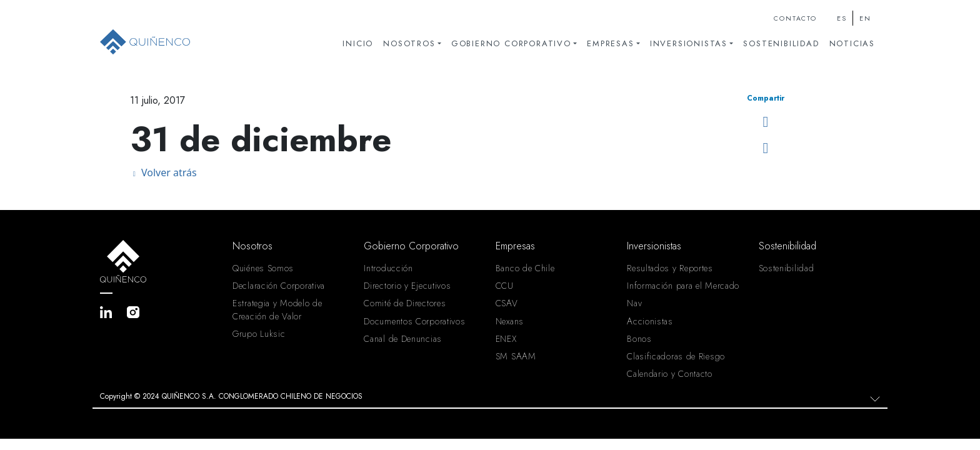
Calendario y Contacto (670, 374)
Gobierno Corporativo (511, 43)
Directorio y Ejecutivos (407, 286)
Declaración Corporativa (279, 286)
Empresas (610, 43)
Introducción (388, 268)
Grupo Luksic (259, 334)
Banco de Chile (525, 268)
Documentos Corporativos (414, 321)
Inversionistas (689, 43)
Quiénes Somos (263, 268)
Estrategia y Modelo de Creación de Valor (277, 309)
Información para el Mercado (683, 286)
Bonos (639, 339)
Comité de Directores (405, 303)
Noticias (852, 43)
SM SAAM (516, 356)
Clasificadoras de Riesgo (676, 356)
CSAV (507, 303)
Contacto (795, 18)
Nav (634, 303)
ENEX (506, 339)
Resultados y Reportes (670, 268)
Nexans (510, 321)
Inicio (358, 43)
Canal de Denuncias (403, 339)
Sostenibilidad (781, 43)
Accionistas (650, 321)
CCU (505, 286)
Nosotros (409, 43)
